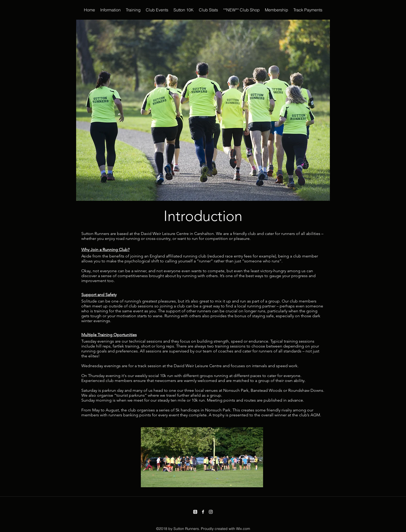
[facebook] (203, 512)
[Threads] (195, 512)
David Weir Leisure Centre (165, 234)
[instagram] (211, 512)
